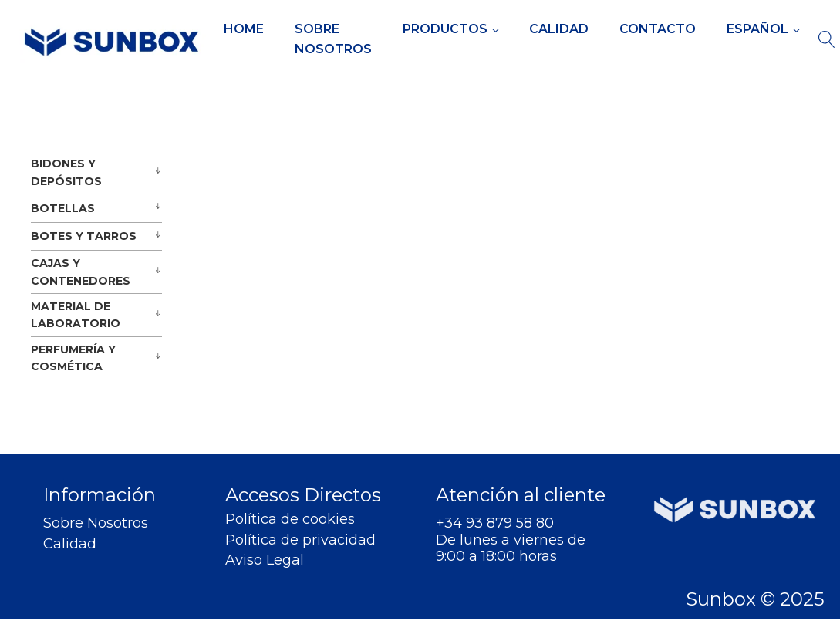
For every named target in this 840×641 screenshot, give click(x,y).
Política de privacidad (300, 540)
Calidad (559, 29)
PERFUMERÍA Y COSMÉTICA (73, 358)
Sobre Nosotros (333, 39)
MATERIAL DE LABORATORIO (76, 315)
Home (244, 29)
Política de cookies (290, 520)
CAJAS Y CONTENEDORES (81, 272)
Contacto (658, 29)
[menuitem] (763, 29)
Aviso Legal (265, 560)
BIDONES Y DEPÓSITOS (66, 172)
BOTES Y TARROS (84, 236)
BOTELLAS (63, 208)
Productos (445, 29)
